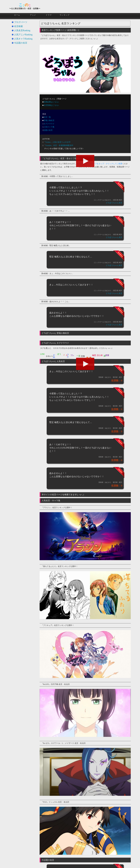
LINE (42, 354)
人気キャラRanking (23, 39)
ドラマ (49, 15)
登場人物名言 (49, 120)
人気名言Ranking (22, 30)
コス (68, 355)
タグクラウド (49, 124)
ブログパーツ (21, 22)
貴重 (107, 355)
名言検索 (18, 26)
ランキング (65, 15)
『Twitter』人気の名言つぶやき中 (57, 142)
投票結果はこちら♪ (51, 102)
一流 (78, 356)
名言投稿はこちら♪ (51, 105)
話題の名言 (48, 130)
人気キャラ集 (49, 127)
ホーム (17, 15)
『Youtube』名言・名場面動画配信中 (58, 145)
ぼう (59, 354)
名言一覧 (47, 117)
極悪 (94, 355)
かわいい (50, 356)
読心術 (100, 355)
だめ (54, 355)
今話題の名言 (21, 43)
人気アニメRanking (23, 35)
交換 (83, 356)
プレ (72, 355)
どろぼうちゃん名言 (114, 203)
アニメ (33, 15)
